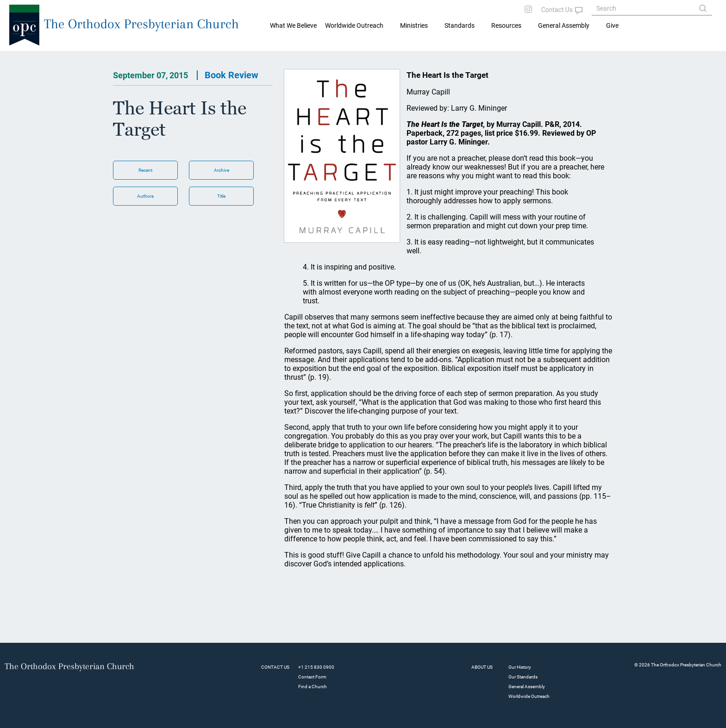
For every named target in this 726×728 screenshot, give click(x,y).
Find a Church (313, 687)
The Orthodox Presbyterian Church (141, 24)
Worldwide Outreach (529, 696)
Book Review (232, 75)
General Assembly (564, 25)
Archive (222, 170)
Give (612, 25)
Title (221, 196)
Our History (520, 667)
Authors (145, 196)
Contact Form (312, 677)
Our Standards (523, 677)
